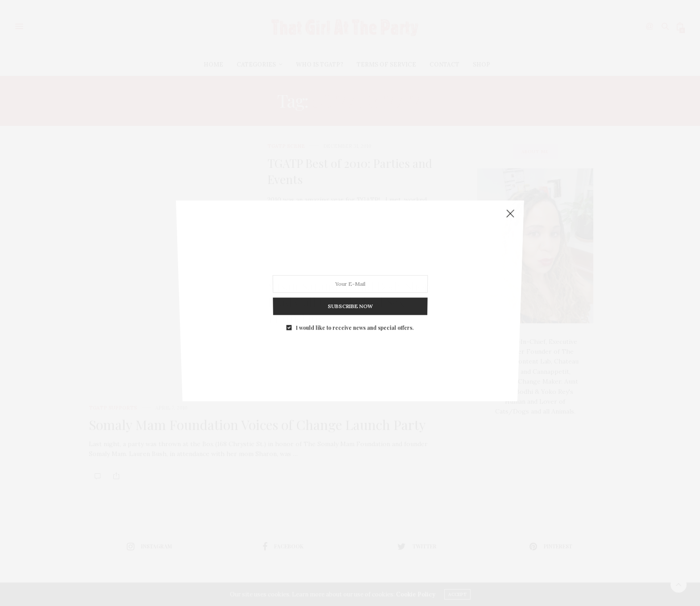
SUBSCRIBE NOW (350, 290)
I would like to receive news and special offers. (354, 306)
